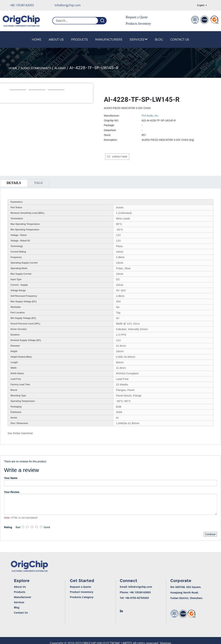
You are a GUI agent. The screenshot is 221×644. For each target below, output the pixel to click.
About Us (56, 39)
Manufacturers (109, 39)
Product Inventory (71, 592)
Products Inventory (138, 24)
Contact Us (180, 39)
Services (139, 39)
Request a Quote (137, 17)
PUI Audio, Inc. (150, 116)
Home (37, 39)
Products (79, 39)
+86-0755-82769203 (127, 598)
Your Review (12, 492)
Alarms (60, 68)
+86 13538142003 (22, 5)
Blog (159, 39)
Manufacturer (12, 597)
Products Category (71, 597)
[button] (12, 95)
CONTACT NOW (120, 157)
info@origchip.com (68, 5)
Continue (210, 534)
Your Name (11, 478)
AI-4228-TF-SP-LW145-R (94, 68)
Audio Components (36, 68)
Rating (8, 527)
